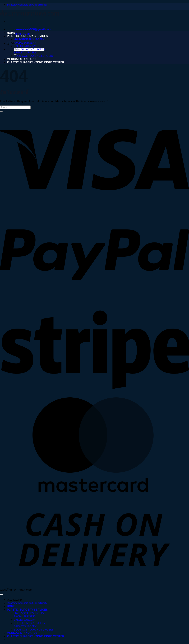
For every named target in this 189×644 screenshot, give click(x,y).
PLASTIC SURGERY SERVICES (27, 36)
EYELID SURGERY (25, 46)
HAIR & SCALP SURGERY (29, 39)
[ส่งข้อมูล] (1, 112)
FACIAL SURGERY (25, 42)
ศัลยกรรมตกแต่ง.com (30, 13)
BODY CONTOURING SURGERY (34, 56)
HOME (11, 33)
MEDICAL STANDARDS (22, 59)
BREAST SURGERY (25, 52)
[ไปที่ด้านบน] (1, 595)
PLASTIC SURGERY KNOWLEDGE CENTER (36, 62)
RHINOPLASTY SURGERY (30, 49)
